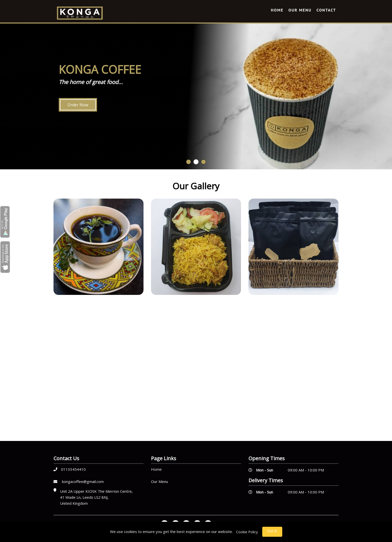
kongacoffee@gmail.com (79, 481)
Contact (326, 10)
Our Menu (300, 10)
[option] (196, 96)
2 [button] (196, 162)
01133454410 (70, 469)
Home (277, 10)
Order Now (78, 105)
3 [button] (203, 162)
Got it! (272, 531)
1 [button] (188, 162)
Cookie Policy (247, 532)
